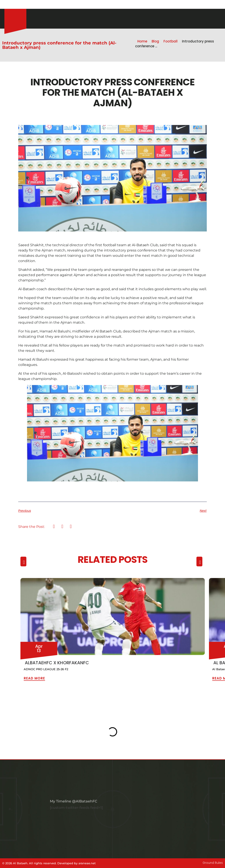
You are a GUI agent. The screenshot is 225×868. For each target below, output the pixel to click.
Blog (155, 41)
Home (142, 41)
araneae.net (87, 863)
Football (171, 41)
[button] (54, 527)
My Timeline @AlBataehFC (73, 801)
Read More (34, 678)
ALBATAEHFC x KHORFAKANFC (57, 663)
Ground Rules (213, 863)
